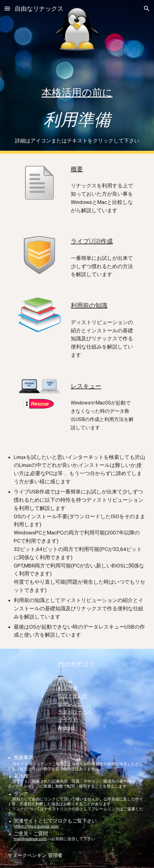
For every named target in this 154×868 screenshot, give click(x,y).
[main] (77, 106)
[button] (7, 8)
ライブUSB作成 (92, 241)
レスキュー (86, 386)
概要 (77, 169)
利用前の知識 (89, 305)
